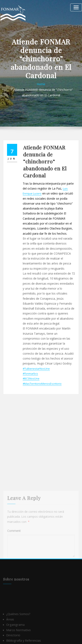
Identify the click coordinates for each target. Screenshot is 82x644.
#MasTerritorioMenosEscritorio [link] (42, 369)
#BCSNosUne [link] (31, 365)
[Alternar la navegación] (77, 7)
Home (41, 84)
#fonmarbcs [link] (30, 360)
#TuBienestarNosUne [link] (36, 355)
